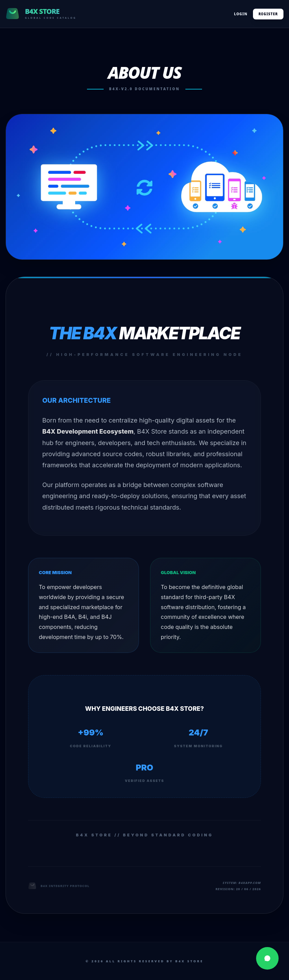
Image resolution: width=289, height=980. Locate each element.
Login (241, 14)
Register (268, 14)
